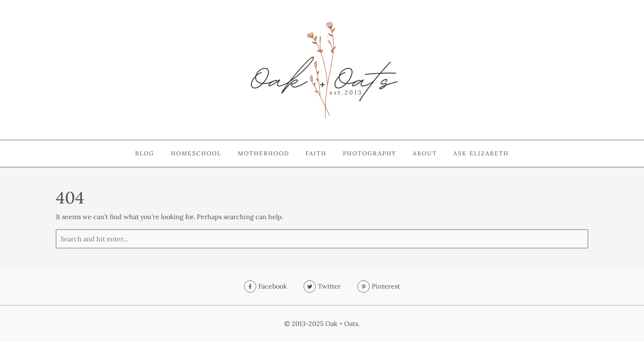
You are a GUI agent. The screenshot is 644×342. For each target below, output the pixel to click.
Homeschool (196, 153)
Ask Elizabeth (481, 153)
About (425, 153)
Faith (316, 153)
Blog (145, 153)
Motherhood (263, 153)
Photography (370, 153)
